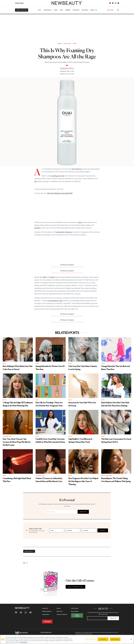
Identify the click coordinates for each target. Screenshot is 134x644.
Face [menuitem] (40, 10)
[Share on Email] (27, 563)
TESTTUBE (110, 10)
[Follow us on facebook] (110, 3)
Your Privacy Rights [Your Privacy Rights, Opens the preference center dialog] (91, 639)
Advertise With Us (47, 611)
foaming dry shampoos (64, 232)
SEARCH (103, 530)
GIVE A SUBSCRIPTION (76, 587)
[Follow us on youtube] (118, 3)
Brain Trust (60, 611)
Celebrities (7, 436)
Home (60, 44)
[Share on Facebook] (24, 563)
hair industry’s (78, 169)
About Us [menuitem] (94, 10)
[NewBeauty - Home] (67, 3)
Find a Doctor (75, 608)
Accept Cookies (115, 639)
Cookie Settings (77, 615)
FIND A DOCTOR (22, 10)
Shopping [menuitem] (76, 10)
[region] (67, 639)
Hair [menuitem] (61, 10)
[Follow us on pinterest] (113, 3)
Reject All (103, 639)
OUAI (44, 277)
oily (36, 181)
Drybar (52, 277)
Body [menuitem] (56, 10)
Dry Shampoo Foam (55, 301)
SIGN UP (83, 512)
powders (37, 228)
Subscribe (19, 3)
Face (4, 476)
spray (80, 222)
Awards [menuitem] (68, 10)
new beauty (29, 551)
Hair (75, 44)
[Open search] (118, 10)
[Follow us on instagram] (116, 3)
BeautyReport (107, 476)
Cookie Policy (46, 614)
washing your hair (58, 176)
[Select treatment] (89, 530)
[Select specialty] (73, 530)
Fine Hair (67, 44)
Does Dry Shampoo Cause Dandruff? (60, 193)
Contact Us (45, 608)
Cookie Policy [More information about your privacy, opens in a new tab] (24, 642)
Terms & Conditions (62, 614)
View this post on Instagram (67, 265)
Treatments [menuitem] (48, 10)
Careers (59, 608)
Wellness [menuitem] (85, 10)
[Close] (131, 639)
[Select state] (57, 530)
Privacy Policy (75, 611)
